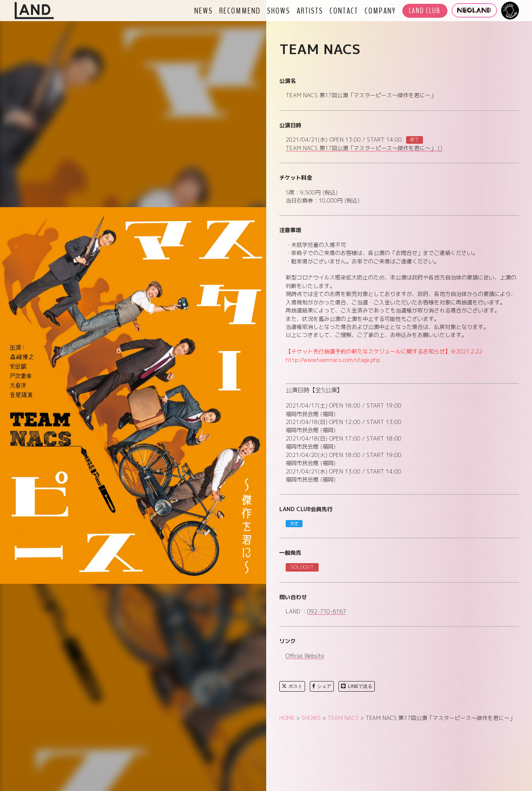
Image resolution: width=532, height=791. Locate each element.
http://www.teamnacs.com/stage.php (333, 360)
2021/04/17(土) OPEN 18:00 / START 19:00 (344, 405)
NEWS (204, 11)
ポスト (292, 686)
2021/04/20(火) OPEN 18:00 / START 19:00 (344, 455)
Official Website (305, 656)
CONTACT (344, 11)
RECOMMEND (240, 11)
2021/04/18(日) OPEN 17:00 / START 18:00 (344, 438)
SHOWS (279, 11)
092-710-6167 (327, 612)
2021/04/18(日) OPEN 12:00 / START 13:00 (344, 422)
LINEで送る (357, 686)
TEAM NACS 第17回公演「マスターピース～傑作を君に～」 (364, 148)
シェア (322, 686)
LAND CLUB (425, 11)
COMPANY (380, 11)
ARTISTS (310, 11)
